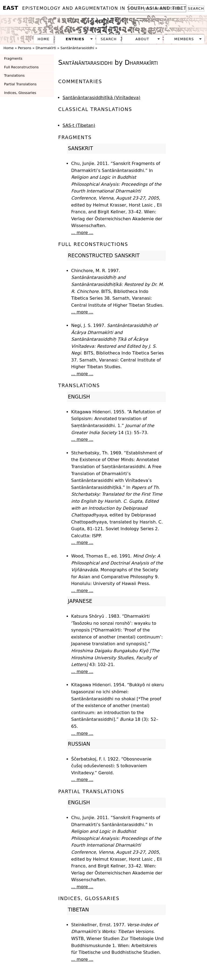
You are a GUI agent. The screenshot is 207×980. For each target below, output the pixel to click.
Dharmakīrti (46, 48)
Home (44, 39)
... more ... (82, 233)
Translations (14, 75)
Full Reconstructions (21, 67)
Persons (25, 48)
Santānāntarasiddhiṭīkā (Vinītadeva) (101, 98)
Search (196, 9)
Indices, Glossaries (20, 93)
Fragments (13, 58)
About (142, 39)
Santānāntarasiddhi (77, 48)
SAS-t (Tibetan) (79, 125)
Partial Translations (20, 84)
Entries (75, 39)
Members (184, 39)
